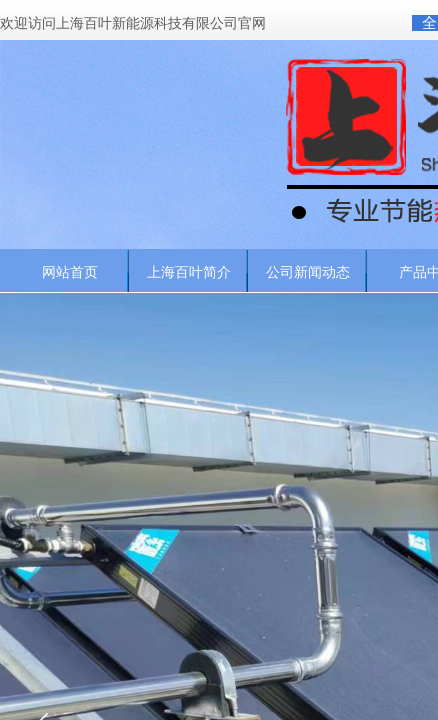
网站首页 (70, 272)
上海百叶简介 (189, 272)
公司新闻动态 (308, 272)
